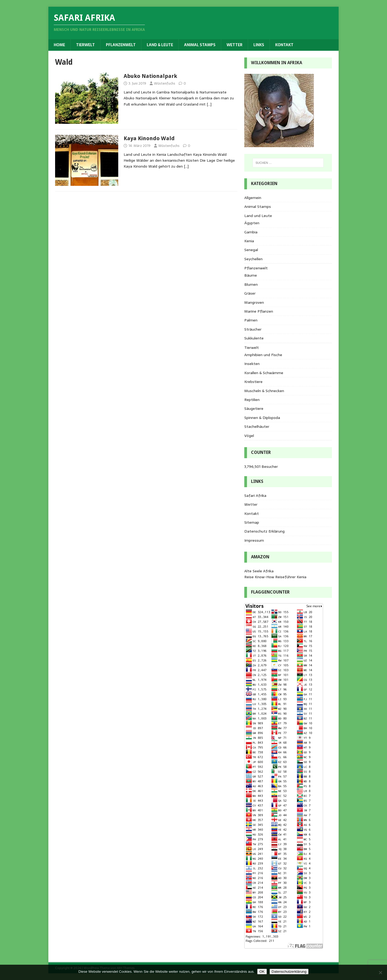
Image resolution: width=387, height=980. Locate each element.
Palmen (251, 320)
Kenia (249, 241)
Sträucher (253, 329)
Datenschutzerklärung (289, 972)
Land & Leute (160, 45)
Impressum (254, 540)
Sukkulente (254, 338)
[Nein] (380, 972)
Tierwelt (85, 45)
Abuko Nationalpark (150, 76)
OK (262, 972)
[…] (209, 104)
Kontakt (284, 45)
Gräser (250, 293)
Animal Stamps (200, 45)
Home (59, 45)
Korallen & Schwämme (264, 373)
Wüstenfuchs (165, 83)
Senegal (251, 250)
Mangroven (254, 302)
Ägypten (252, 223)
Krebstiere (253, 382)
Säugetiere (254, 408)
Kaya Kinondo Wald (149, 138)
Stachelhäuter (257, 426)
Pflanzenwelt (121, 45)
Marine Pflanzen (259, 311)
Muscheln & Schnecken (264, 391)
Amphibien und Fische (263, 355)
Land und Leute (258, 216)
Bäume (251, 275)
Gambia (251, 232)
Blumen (251, 284)
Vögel (249, 436)
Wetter (234, 45)
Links (259, 45)
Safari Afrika (255, 496)
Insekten (252, 364)
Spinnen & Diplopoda (262, 418)
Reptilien (252, 400)
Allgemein (253, 198)
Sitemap (252, 522)
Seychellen (253, 259)
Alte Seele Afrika (259, 571)
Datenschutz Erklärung (264, 531)
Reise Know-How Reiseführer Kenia (275, 577)
